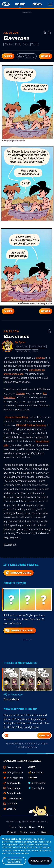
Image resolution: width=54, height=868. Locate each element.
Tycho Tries (22, 347)
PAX (35, 351)
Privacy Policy (30, 747)
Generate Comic (19, 630)
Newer (46, 56)
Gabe (26, 44)
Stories (23, 832)
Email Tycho (36, 788)
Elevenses (16, 337)
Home (13, 827)
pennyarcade (12, 783)
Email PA (10, 809)
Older (8, 56)
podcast (40, 358)
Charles (8, 44)
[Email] (20, 735)
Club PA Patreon (13, 798)
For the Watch (23, 351)
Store (44, 832)
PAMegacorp (12, 788)
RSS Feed (10, 804)
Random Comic (18, 573)
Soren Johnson (38, 347)
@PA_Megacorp (13, 778)
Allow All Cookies (40, 861)
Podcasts (12, 832)
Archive (34, 832)
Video (41, 827)
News (32, 827)
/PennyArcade (12, 767)
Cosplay (21, 393)
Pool (17, 44)
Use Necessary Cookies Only (14, 861)
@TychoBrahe (37, 783)
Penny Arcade (12, 793)
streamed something (16, 417)
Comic (23, 827)
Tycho (34, 44)
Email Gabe (36, 773)
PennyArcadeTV (13, 773)
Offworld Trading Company (31, 425)
